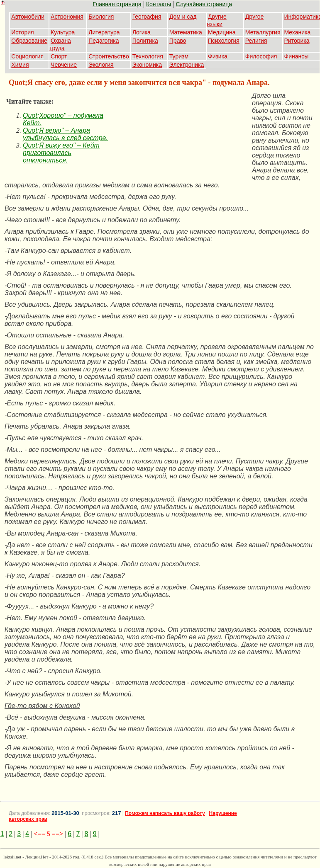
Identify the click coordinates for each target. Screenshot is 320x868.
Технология (148, 56)
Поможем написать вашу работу (165, 813)
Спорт (59, 56)
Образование (29, 41)
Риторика (297, 41)
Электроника (187, 65)
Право (178, 41)
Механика (298, 32)
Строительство (109, 56)
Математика (186, 32)
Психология (224, 41)
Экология (101, 65)
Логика (142, 32)
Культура (63, 32)
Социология (27, 56)
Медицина (222, 32)
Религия (256, 41)
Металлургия (263, 32)
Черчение (64, 65)
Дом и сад (183, 17)
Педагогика (104, 41)
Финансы (297, 56)
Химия (20, 65)
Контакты (159, 4)
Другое (254, 17)
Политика (145, 41)
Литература (104, 32)
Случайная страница (204, 4)
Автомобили (28, 17)
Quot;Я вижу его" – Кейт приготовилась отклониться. (61, 153)
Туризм (179, 56)
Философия (261, 56)
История (22, 32)
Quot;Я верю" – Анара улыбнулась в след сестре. (65, 134)
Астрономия (67, 17)
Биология (101, 17)
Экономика (147, 65)
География (147, 17)
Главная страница (117, 4)
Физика (218, 56)
